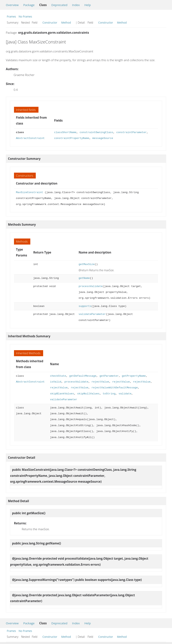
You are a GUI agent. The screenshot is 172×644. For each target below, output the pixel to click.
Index (76, 5)
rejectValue (100, 382)
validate (125, 394)
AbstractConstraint (30, 138)
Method (66, 23)
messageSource (103, 138)
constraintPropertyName (72, 138)
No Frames (25, 16)
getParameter (109, 376)
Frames (11, 16)
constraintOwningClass (96, 132)
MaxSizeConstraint (29, 192)
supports (85, 306)
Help (88, 5)
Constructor (50, 23)
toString (109, 394)
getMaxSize (86, 264)
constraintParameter (131, 132)
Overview (12, 5)
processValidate (90, 286)
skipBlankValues (62, 394)
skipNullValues (88, 394)
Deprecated (59, 5)
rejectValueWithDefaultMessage (115, 388)
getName (84, 278)
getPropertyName (134, 376)
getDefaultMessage (83, 376)
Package (29, 5)
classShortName (65, 132)
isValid (56, 382)
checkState (58, 376)
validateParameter (92, 314)
